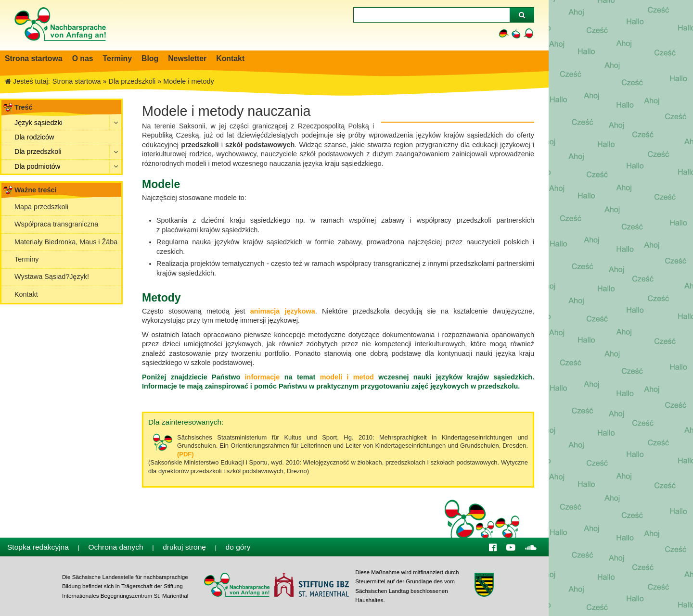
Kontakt (26, 294)
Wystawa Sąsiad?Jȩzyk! (52, 277)
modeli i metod (345, 377)
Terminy (26, 259)
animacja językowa (283, 311)
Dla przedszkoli (38, 151)
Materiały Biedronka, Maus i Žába (66, 242)
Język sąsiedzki (38, 123)
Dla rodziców (34, 137)
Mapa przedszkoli (41, 207)
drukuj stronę (184, 547)
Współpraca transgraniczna (56, 224)
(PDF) (186, 454)
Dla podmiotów (37, 166)
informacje (260, 377)
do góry (238, 547)
